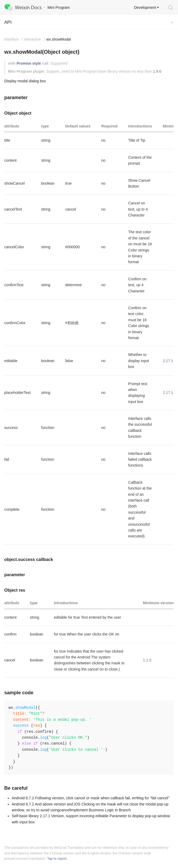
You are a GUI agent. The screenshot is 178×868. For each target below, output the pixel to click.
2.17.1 (168, 361)
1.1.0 (147, 660)
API (8, 22)
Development (145, 7)
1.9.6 (157, 71)
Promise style (29, 63)
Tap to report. (57, 859)
